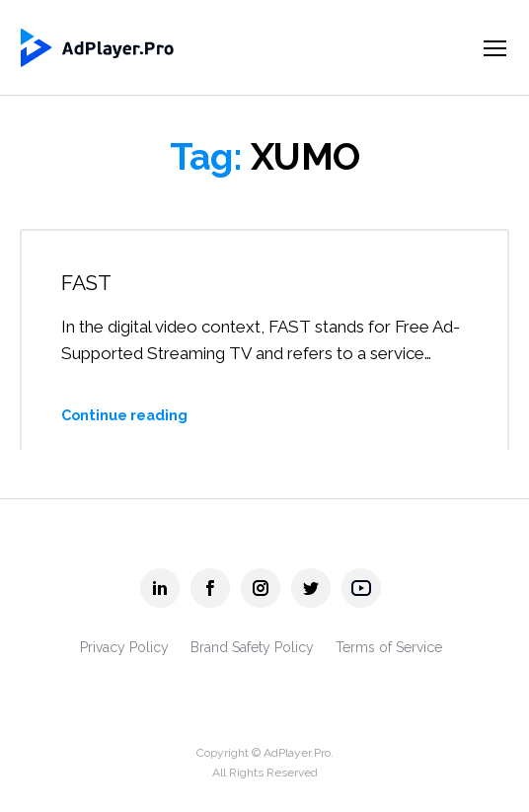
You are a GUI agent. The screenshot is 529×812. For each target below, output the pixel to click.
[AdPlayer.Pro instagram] (261, 588)
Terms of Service (389, 647)
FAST (86, 283)
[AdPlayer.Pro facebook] (210, 588)
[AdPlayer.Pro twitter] (311, 588)
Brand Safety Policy (252, 647)
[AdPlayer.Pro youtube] (361, 588)
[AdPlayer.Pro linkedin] (160, 588)
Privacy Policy (124, 647)
